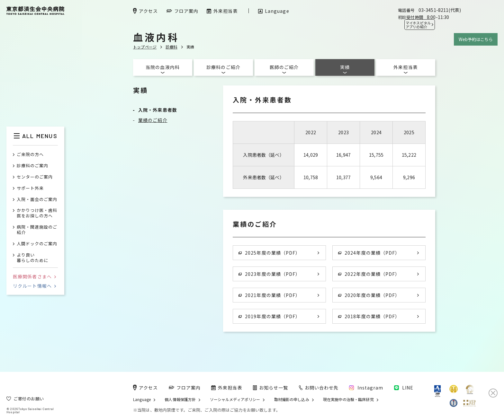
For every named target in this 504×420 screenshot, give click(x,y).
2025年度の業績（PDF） (269, 253)
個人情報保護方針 (180, 399)
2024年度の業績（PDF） (369, 253)
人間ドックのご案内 (37, 244)
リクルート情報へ (34, 286)
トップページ (145, 47)
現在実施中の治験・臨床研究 (348, 399)
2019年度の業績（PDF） (269, 316)
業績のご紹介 (153, 120)
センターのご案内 (35, 177)
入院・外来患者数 (158, 110)
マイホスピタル (418, 25)
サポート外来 (30, 188)
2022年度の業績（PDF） (369, 274)
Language (142, 399)
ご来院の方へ (30, 155)
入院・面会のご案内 (37, 200)
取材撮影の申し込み (292, 399)
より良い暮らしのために (32, 258)
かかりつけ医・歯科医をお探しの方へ (37, 213)
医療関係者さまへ (34, 276)
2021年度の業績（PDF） (269, 295)
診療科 (171, 47)
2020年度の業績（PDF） (369, 295)
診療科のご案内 (32, 166)
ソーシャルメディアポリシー (235, 399)
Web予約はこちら (476, 39)
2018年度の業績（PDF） (369, 316)
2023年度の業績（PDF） (269, 274)
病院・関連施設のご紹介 (37, 230)
